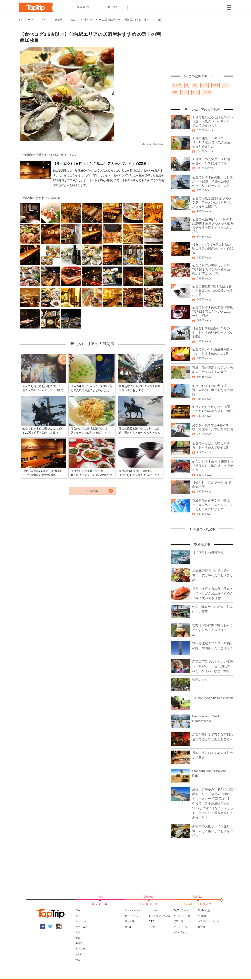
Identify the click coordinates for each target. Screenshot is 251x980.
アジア (79, 916)
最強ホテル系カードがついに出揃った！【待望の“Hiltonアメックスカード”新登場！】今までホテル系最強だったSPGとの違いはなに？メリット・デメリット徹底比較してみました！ (213, 803)
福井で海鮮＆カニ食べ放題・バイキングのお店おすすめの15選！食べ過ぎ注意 (213, 593)
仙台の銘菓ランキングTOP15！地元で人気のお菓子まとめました (211, 142)
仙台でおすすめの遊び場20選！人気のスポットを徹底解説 (213, 390)
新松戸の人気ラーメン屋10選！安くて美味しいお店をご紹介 (213, 831)
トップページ (26, 20)
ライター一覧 (181, 927)
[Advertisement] (202, 50)
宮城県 (58, 20)
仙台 (73, 20)
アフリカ (80, 949)
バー (225, 85)
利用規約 (203, 916)
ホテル (128, 927)
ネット (196, 92)
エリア (113, 7)
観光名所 (129, 921)
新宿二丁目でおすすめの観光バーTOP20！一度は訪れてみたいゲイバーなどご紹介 (213, 666)
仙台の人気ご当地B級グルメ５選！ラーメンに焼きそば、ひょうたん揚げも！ (213, 202)
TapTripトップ (181, 910)
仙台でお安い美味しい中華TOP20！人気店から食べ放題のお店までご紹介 (211, 270)
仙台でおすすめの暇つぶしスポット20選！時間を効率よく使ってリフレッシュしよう (213, 182)
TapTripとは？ (206, 910)
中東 (78, 938)
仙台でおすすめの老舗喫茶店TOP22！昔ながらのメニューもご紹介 (213, 312)
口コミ (185, 92)
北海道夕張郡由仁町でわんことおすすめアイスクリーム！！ (213, 630)
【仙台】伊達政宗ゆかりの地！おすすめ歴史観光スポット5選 (213, 333)
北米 (78, 932)
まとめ (79, 954)
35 (187, 85)
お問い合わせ (181, 932)
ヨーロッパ (81, 921)
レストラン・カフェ (160, 916)
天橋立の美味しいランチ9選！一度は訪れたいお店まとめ (213, 575)
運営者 (202, 927)
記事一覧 (83, 7)
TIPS (152, 921)
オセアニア (81, 927)
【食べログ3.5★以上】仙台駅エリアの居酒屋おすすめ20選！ (116, 20)
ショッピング (156, 910)
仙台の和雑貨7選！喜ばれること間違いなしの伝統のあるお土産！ (213, 291)
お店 (175, 92)
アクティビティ (133, 910)
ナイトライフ (132, 916)
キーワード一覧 (182, 916)
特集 (78, 960)
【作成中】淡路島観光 (208, 552)
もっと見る (92, 491)
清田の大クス (202, 680)
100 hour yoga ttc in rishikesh (213, 698)
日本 (44, 20)
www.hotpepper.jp (155, 144)
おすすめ (207, 92)
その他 (153, 927)
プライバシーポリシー (210, 921)
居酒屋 (216, 85)
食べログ (177, 85)
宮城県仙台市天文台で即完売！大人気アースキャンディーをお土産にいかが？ (213, 505)
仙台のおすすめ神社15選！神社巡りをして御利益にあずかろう (213, 466)
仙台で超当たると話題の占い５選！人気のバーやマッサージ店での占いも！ (213, 121)
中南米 (79, 943)
